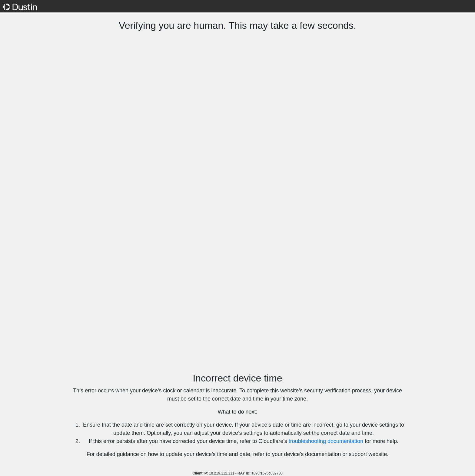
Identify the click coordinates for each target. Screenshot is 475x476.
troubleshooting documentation (326, 441)
